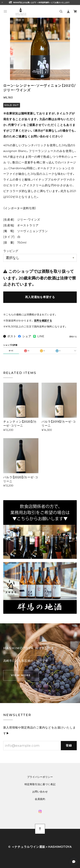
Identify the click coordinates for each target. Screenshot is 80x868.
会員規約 (40, 799)
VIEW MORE (21, 675)
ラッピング (11, 251)
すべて (11, 351)
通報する (73, 337)
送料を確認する (43, 320)
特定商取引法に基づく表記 (40, 784)
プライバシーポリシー (40, 777)
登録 (69, 745)
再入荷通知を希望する (40, 297)
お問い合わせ (40, 792)
